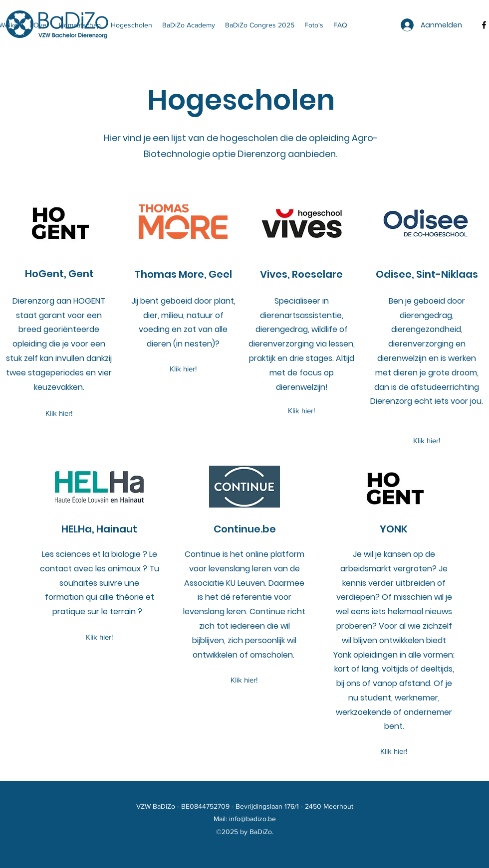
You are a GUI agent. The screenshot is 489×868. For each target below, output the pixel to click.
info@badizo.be (252, 819)
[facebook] (484, 25)
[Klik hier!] (59, 413)
